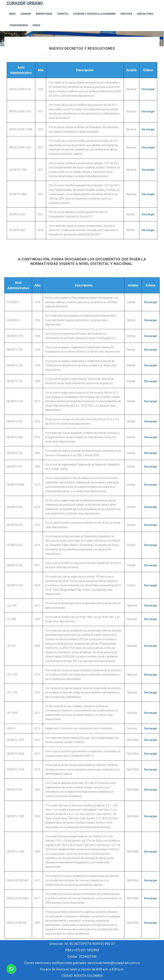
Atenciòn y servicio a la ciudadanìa (94, 14)
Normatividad (44, 14)
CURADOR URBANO (25, 3)
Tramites (63, 14)
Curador (26, 14)
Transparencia (18, 25)
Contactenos (145, 14)
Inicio (12, 14)
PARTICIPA (126, 14)
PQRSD (36, 25)
